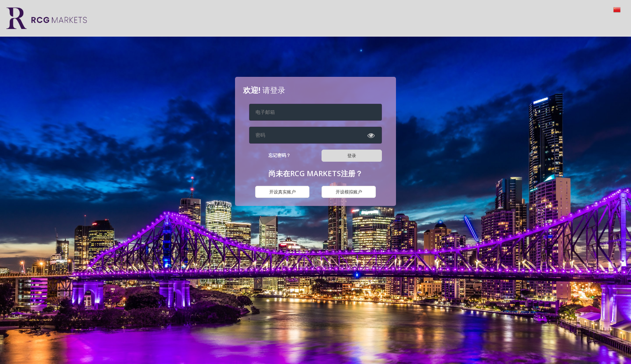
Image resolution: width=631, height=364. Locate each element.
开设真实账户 (283, 192)
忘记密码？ (279, 155)
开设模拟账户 (349, 192)
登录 (352, 155)
